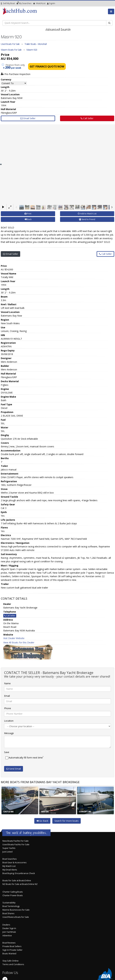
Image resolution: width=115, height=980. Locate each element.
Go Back (42, 821)
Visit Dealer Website (14, 638)
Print (28, 214)
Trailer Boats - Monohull (35, 44)
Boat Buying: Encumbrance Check (19, 873)
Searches (24, 3)
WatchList (39, 3)
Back (28, 219)
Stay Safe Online (10, 961)
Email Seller (28, 118)
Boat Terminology (11, 906)
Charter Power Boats (13, 895)
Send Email (14, 769)
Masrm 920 (32, 50)
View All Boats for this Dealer (19, 642)
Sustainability (9, 903)
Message (9, 733)
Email (7, 696)
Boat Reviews (9, 943)
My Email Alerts (10, 870)
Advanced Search (57, 29)
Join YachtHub (9, 932)
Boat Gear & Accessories (15, 863)
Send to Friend (87, 219)
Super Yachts (9, 848)
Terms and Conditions (13, 964)
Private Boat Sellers (12, 946)
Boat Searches (10, 859)
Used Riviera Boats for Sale (16, 917)
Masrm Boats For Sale (11, 50)
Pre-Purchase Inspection (16, 74)
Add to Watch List (87, 214)
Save (7, 752)
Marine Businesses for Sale (16, 910)
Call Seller (87, 118)
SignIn (48, 3)
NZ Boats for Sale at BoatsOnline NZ (20, 884)
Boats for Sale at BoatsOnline (17, 881)
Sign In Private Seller (12, 950)
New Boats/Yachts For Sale (16, 841)
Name (7, 683)
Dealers (6, 925)
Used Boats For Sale (10, 44)
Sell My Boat (8, 3)
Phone (8, 708)
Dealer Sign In (9, 928)
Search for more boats (67, 821)
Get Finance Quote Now (47, 66)
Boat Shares (8, 913)
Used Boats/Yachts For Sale (16, 845)
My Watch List (9, 866)
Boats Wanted (9, 954)
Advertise (7, 936)
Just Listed (7, 852)
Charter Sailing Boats (13, 892)
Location (9, 721)
